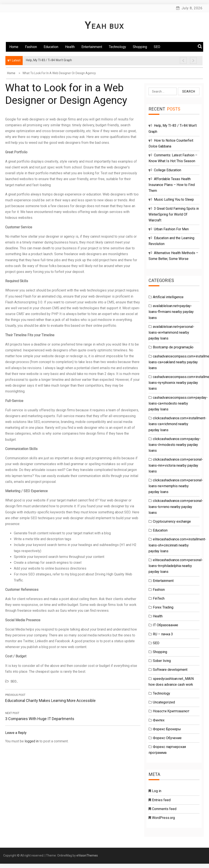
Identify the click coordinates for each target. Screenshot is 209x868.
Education (51, 47)
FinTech (159, 598)
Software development (170, 670)
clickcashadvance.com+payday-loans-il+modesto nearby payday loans (175, 445)
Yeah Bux (104, 26)
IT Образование (165, 625)
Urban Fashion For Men (171, 229)
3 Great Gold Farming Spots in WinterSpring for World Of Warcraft (174, 214)
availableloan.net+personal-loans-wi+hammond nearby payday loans (171, 332)
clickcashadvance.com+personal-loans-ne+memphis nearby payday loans (176, 486)
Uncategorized (164, 702)
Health (70, 47)
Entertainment (92, 47)
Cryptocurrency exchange (172, 521)
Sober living (162, 661)
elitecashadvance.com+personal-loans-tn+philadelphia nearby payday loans (176, 566)
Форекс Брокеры (167, 729)
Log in (157, 791)
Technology (117, 47)
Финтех (159, 720)
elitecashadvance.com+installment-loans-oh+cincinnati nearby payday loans (177, 545)
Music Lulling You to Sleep (174, 199)
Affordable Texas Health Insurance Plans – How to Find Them (172, 185)
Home (14, 47)
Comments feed (164, 809)
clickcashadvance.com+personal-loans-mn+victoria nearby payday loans (176, 465)
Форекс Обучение (167, 738)
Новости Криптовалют (171, 711)
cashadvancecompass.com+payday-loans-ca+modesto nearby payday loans (178, 403)
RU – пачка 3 (163, 634)
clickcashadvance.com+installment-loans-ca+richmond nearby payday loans (177, 424)
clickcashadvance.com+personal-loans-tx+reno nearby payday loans (176, 507)
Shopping (140, 47)
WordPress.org (163, 818)
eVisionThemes (87, 855)
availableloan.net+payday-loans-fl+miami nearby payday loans (171, 312)
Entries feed (161, 800)
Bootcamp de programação (173, 347)
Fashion (31, 47)
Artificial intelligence (168, 297)
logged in (32, 741)
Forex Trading (163, 607)
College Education (168, 170)
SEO (157, 47)
